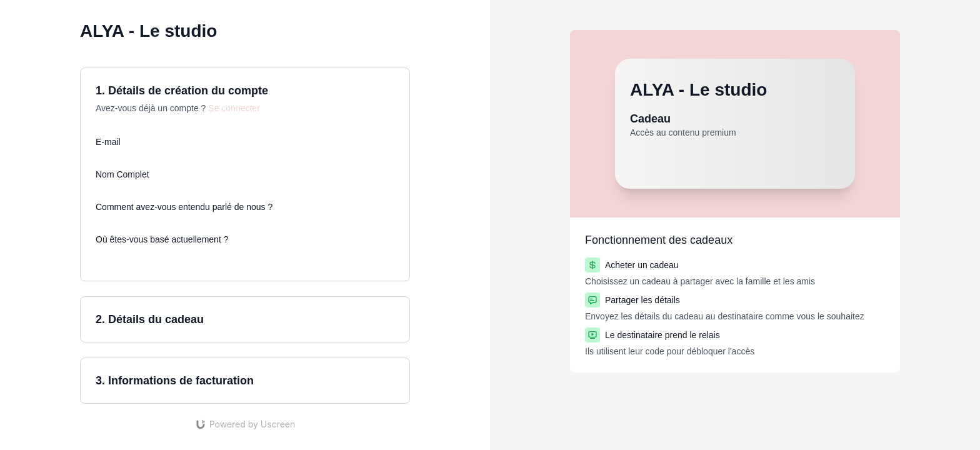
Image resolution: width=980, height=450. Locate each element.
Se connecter (234, 108)
